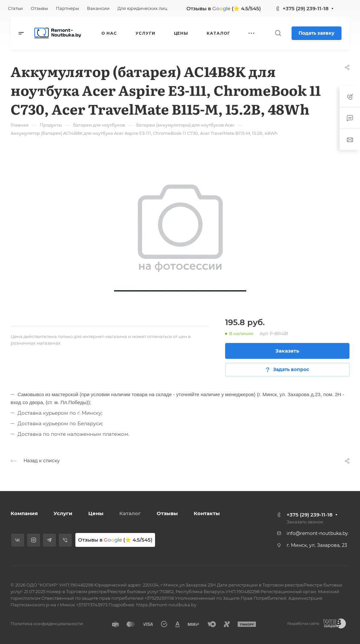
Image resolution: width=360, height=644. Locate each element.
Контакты (207, 513)
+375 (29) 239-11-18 (306, 8)
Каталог (130, 513)
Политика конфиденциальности (47, 624)
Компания (24, 513)
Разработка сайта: (303, 624)
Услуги (63, 513)
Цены (96, 513)
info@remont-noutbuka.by (317, 533)
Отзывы (167, 513)
